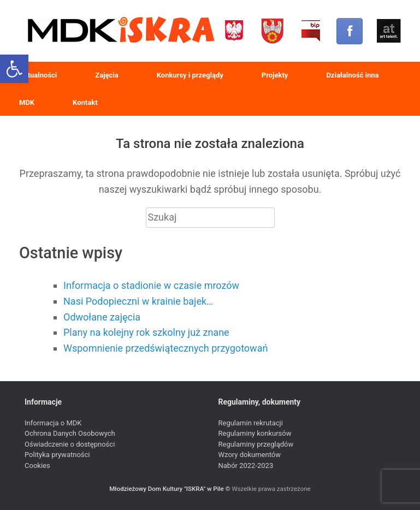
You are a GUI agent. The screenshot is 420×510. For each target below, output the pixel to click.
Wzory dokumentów (250, 455)
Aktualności (38, 75)
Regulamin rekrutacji (251, 423)
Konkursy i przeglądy (190, 75)
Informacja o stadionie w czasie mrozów (151, 285)
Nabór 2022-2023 (246, 465)
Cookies (37, 465)
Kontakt (85, 102)
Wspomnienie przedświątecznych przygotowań (165, 348)
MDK (27, 102)
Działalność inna (352, 75)
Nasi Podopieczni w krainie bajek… (138, 301)
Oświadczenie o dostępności (70, 444)
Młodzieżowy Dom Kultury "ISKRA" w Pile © (170, 489)
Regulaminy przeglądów (256, 444)
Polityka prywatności (57, 455)
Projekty (275, 75)
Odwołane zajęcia (102, 317)
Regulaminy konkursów (255, 433)
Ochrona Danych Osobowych (70, 433)
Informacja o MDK (53, 423)
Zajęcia (107, 75)
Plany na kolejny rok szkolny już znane (146, 332)
